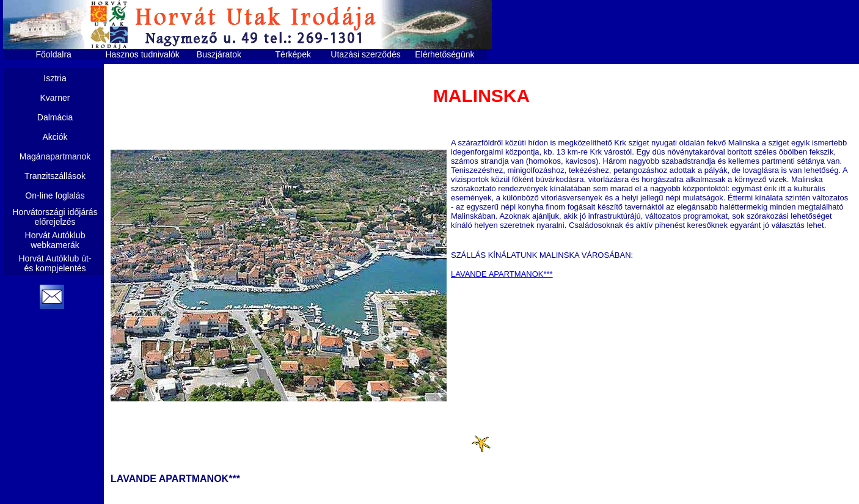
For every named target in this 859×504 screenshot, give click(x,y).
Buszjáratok (219, 54)
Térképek (293, 54)
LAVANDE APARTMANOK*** (502, 274)
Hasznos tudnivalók (142, 54)
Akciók (55, 137)
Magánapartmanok (55, 156)
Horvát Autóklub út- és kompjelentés (55, 263)
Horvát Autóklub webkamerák (55, 240)
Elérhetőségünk (444, 54)
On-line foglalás (55, 195)
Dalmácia (55, 117)
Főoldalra (54, 54)
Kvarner (55, 98)
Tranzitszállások (55, 176)
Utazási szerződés (365, 54)
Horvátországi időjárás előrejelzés (55, 217)
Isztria (55, 78)
